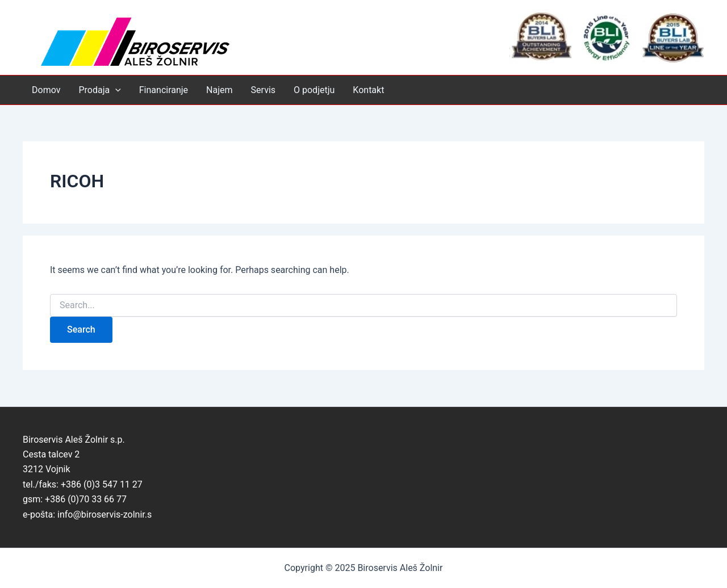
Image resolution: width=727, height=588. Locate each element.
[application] (115, 90)
